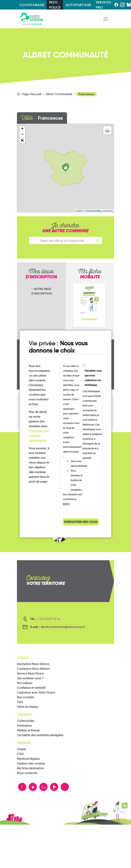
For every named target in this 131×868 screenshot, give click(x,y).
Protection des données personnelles (39, 436)
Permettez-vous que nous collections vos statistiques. (93, 378)
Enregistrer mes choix (81, 522)
